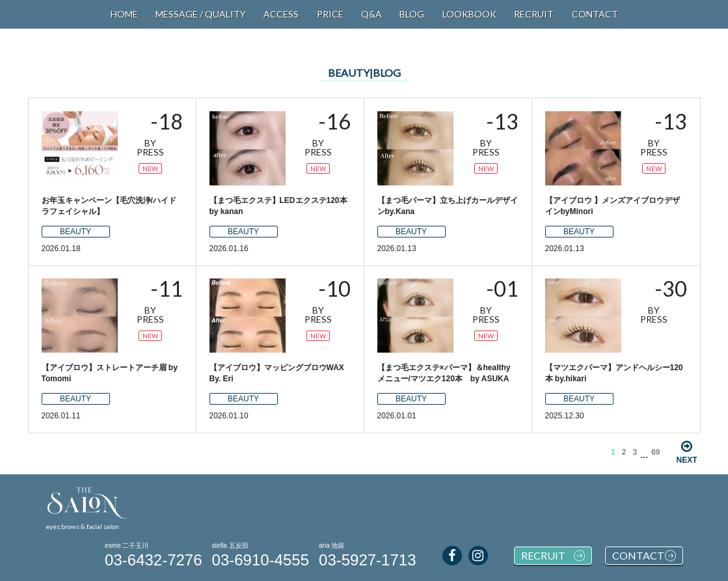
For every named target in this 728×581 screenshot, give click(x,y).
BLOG (412, 14)
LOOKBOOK (469, 14)
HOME (124, 14)
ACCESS (281, 14)
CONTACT (595, 14)
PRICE (330, 14)
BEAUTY (75, 232)
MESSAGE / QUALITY (201, 14)
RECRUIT (534, 14)
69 (655, 453)
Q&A (371, 14)
